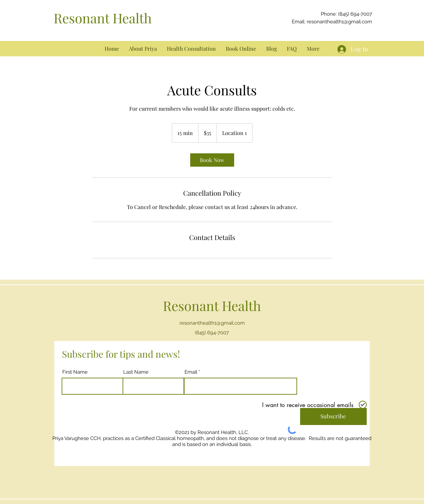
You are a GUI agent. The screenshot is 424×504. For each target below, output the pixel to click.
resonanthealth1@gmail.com (339, 22)
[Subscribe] (333, 416)
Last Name (136, 372)
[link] (212, 160)
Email (191, 372)
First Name (75, 372)
